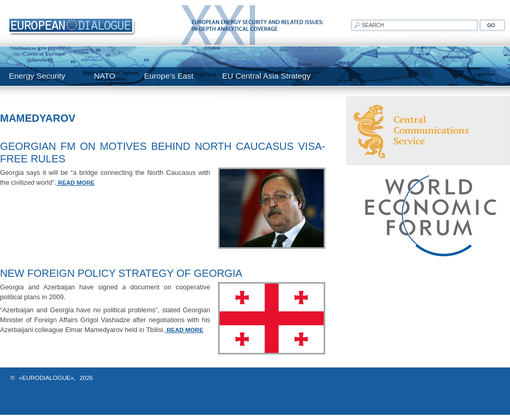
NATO (104, 76)
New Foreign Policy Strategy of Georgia (121, 273)
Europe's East (169, 76)
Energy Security (37, 76)
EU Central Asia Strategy (266, 76)
